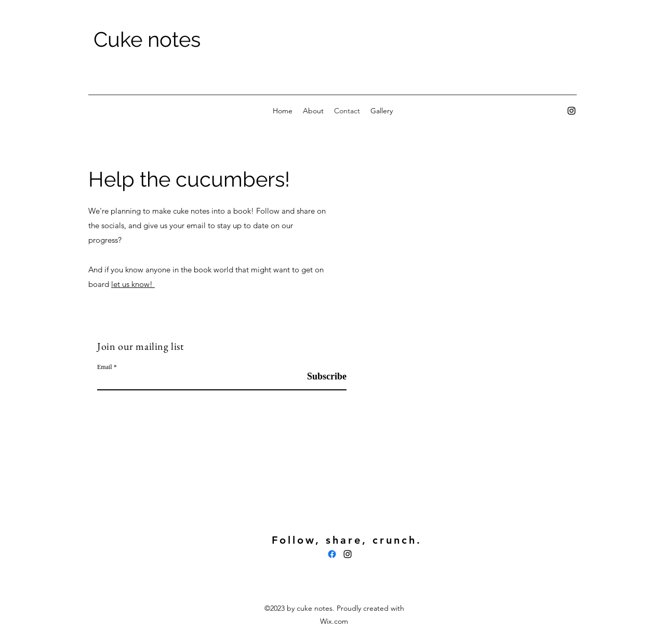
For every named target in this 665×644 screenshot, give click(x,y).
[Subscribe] (320, 377)
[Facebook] (332, 554)
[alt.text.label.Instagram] (571, 111)
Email (105, 367)
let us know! (133, 284)
